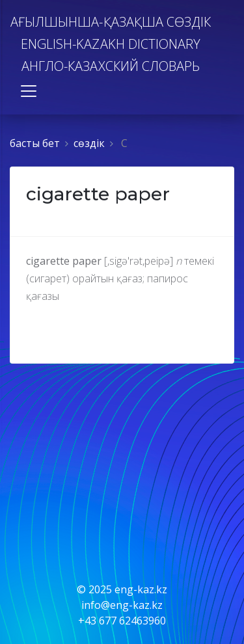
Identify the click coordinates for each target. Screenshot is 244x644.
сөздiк (89, 143)
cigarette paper (98, 194)
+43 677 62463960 (122, 621)
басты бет (35, 143)
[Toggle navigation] (29, 91)
